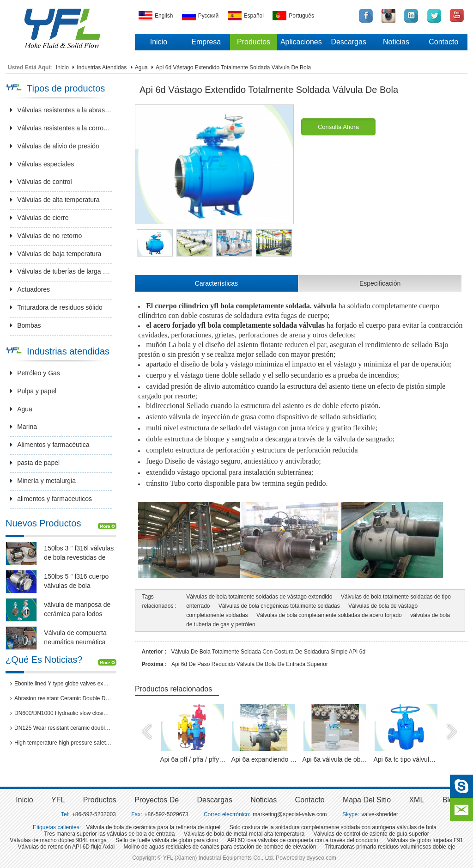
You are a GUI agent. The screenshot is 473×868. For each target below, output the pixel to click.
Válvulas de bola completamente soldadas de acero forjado (329, 615)
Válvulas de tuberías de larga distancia (61, 271)
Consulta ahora (338, 127)
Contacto (443, 42)
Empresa (206, 42)
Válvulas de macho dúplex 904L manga (58, 840)
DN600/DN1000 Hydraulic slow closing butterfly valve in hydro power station (61, 713)
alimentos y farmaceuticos (51, 499)
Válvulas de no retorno (46, 236)
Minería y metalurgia (43, 481)
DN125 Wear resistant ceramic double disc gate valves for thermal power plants (61, 728)
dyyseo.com (321, 858)
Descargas (348, 42)
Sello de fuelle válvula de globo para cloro (167, 840)
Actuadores (30, 289)
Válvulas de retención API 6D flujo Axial (66, 847)
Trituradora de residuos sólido (56, 307)
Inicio (159, 42)
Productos (254, 42)
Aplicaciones (301, 42)
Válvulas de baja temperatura (56, 254)
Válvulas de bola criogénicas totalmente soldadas (279, 606)
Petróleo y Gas (35, 373)
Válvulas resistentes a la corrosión (61, 128)
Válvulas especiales (42, 164)
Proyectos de (157, 800)
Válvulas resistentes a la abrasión (61, 110)
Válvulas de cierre (39, 218)
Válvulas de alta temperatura (55, 200)
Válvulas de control (41, 182)
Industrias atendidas (102, 67)
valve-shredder (380, 814)
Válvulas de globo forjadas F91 (425, 840)
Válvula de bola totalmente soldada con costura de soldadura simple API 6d (268, 652)
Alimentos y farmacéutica (50, 445)
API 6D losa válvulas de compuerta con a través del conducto (303, 840)
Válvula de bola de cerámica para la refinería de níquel (153, 827)
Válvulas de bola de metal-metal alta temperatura (244, 834)
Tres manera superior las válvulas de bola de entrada (109, 834)
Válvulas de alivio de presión (55, 146)
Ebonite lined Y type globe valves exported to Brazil (61, 684)
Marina (24, 427)
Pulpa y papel (33, 391)
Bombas (25, 325)
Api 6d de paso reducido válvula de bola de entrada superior (250, 664)
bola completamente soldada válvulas (265, 325)
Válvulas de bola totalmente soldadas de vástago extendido (259, 597)
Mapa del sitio (367, 800)
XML (416, 800)
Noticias (396, 42)
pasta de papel (35, 463)
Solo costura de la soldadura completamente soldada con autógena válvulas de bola (333, 827)
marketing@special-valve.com (290, 814)
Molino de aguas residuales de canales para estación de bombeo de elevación (220, 847)
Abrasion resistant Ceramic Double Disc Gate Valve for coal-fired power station (61, 698)
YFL (58, 800)
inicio (24, 800)
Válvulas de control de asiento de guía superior (371, 834)
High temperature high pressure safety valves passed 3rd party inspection (61, 743)
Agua (141, 67)
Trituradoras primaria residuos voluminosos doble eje (390, 847)
